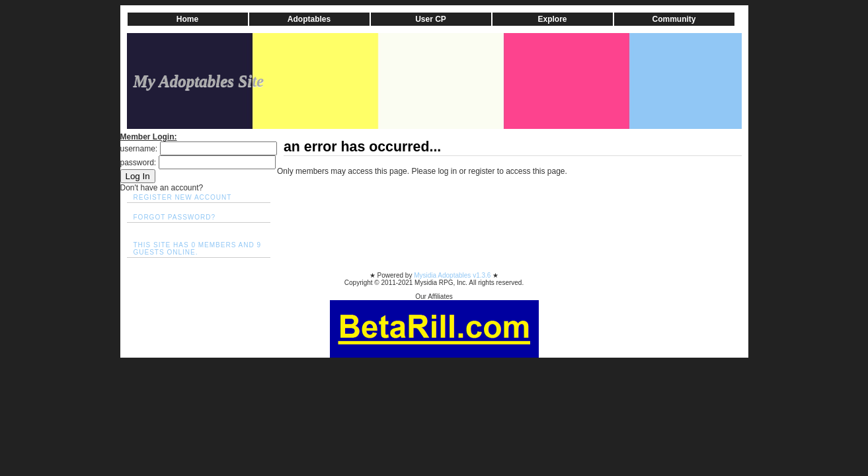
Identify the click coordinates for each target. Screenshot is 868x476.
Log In (138, 176)
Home (187, 19)
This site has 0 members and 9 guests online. (197, 249)
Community (674, 19)
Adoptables (309, 19)
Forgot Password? (175, 217)
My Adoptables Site (199, 81)
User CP (431, 19)
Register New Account (183, 197)
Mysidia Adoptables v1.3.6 (453, 275)
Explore (552, 19)
